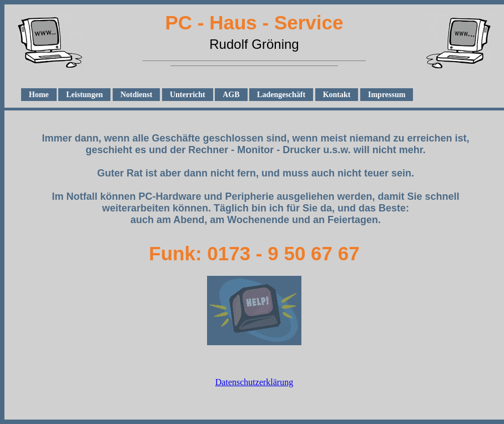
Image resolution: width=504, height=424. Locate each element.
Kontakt (337, 95)
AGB (231, 95)
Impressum (387, 95)
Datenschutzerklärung (254, 382)
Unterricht (188, 95)
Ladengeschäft (281, 95)
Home (39, 95)
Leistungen (84, 95)
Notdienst (137, 95)
